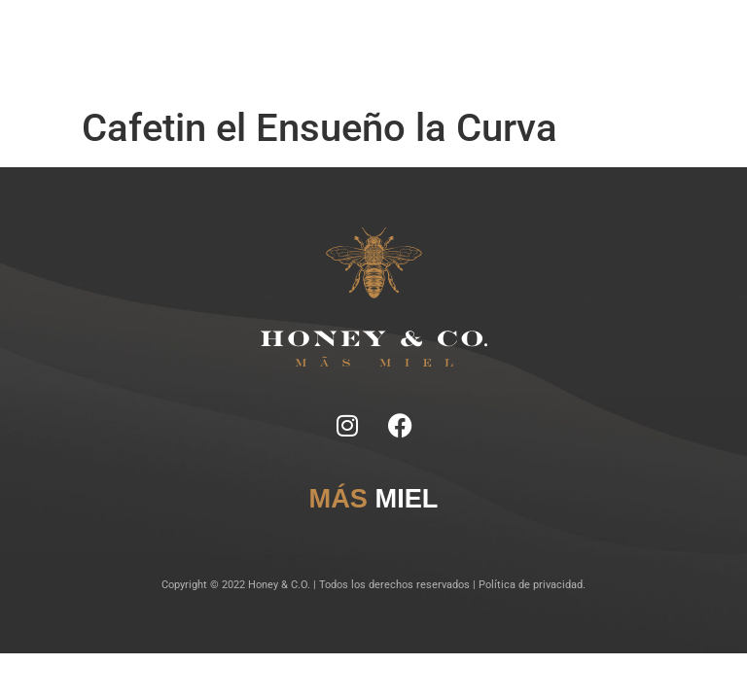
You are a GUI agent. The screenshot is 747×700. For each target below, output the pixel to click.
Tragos (381, 38)
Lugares (422, 38)
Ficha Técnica (326, 38)
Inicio (243, 38)
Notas (276, 38)
